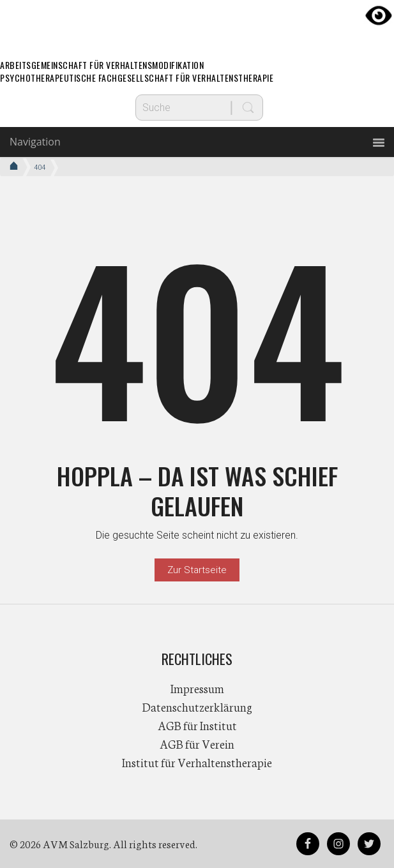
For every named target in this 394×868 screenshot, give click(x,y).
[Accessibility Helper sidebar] (379, 15)
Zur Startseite (197, 570)
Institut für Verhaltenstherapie (197, 762)
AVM (197, 22)
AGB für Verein (197, 744)
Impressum (197, 688)
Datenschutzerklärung (197, 707)
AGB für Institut (197, 725)
